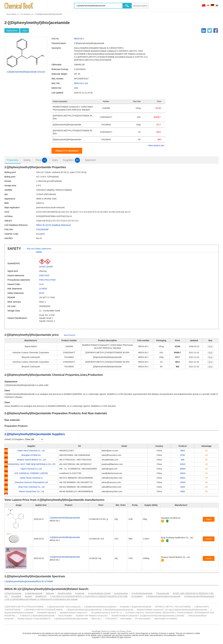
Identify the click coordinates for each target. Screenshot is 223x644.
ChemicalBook (11, 14)
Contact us (114, 631)
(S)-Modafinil (137, 596)
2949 (183, 487)
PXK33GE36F (42, 229)
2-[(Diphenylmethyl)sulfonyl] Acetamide (163, 596)
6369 (183, 491)
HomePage (96, 631)
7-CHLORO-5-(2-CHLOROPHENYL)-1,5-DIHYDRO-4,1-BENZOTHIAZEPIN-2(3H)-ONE (89, 596)
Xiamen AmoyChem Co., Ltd (31, 491)
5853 (183, 451)
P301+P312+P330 (47, 280)
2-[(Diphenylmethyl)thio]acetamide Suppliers (35, 434)
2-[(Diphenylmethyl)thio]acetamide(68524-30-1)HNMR (29, 581)
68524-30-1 (79, 39)
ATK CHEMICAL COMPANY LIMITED (31, 473)
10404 (183, 482)
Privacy (122, 631)
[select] (34, 439)
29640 (183, 469)
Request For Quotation (67, 151)
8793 (183, 455)
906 (183, 460)
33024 (183, 473)
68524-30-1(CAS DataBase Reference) (53, 225)
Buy (210, 347)
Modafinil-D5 (41, 596)
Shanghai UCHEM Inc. (31, 455)
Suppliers (71, 160)
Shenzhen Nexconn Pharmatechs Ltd (31, 482)
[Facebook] (216, 31)
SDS (76, 88)
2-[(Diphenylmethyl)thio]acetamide (65, 518)
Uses (24, 31)
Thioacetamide (163, 593)
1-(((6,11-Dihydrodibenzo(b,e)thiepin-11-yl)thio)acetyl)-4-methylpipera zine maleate (41, 599)
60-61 (42, 293)
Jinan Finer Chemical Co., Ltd (31, 487)
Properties (13, 160)
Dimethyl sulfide (65, 593)
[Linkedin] (204, 31)
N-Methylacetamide (34, 593)
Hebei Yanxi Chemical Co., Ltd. (31, 451)
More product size (156, 145)
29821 (183, 478)
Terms (129, 631)
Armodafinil (16, 596)
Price (41, 160)
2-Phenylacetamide (13, 593)
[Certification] (167, 521)
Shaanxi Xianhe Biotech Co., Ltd (31, 460)
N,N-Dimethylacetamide (142, 593)
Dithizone (50, 593)
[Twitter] (210, 31)
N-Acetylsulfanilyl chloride (99, 593)
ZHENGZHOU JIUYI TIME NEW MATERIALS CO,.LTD (31, 464)
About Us (105, 631)
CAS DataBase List (27, 14)
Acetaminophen (121, 593)
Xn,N (41, 284)
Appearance (12, 31)
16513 (183, 464)
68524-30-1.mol (81, 83)
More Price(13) (70, 335)
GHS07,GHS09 (46, 267)
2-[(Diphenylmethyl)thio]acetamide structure (26, 72)
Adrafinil (28, 596)
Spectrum (90, 160)
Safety (27, 160)
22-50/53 (43, 289)
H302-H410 (44, 275)
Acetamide (80, 593)
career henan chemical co (31, 478)
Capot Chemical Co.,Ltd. (31, 469)
